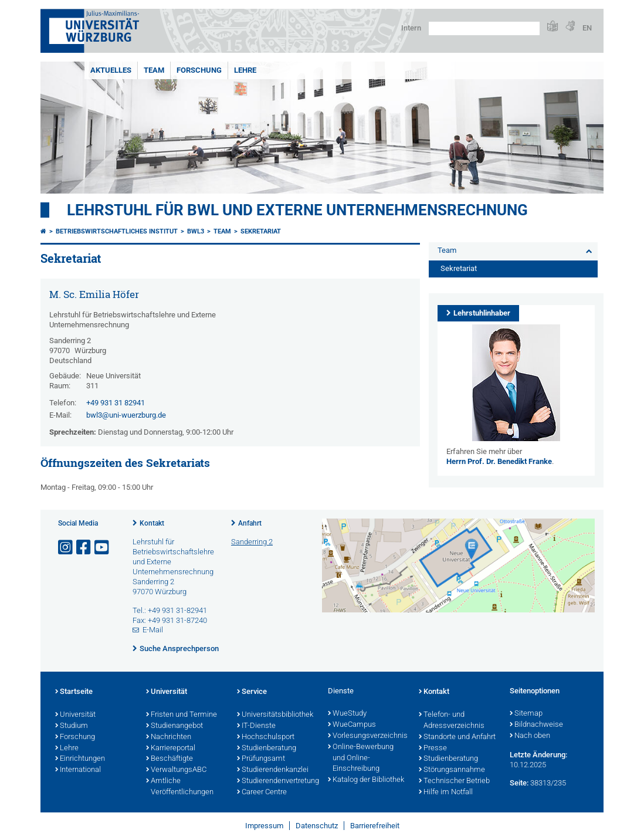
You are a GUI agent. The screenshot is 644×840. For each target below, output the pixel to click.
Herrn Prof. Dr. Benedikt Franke (499, 461)
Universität (75, 715)
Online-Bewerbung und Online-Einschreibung (361, 758)
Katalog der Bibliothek (366, 780)
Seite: (519, 783)
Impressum (264, 826)
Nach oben (530, 736)
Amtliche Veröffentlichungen (180, 787)
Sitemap (526, 714)
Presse (433, 748)
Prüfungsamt (261, 759)
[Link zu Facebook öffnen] (84, 548)
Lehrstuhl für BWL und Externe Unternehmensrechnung (297, 210)
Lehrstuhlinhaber (482, 313)
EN (587, 28)
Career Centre (262, 792)
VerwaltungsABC (176, 770)
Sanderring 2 (252, 542)
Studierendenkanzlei (273, 770)
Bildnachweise (536, 725)
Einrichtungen (80, 759)
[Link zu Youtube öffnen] (103, 548)
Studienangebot (174, 726)
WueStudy (347, 714)
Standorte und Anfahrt (457, 737)
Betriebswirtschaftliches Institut (117, 231)
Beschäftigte (170, 759)
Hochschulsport (266, 737)
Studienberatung (267, 748)
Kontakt (152, 523)
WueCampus (352, 725)
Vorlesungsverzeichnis (367, 736)
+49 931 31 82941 (116, 403)
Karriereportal (171, 748)
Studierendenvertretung (277, 781)
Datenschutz (317, 826)
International (78, 770)
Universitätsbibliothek (275, 715)
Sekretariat (261, 231)
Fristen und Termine (182, 715)
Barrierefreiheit (375, 826)
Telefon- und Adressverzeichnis (452, 721)
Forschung (199, 70)
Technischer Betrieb (454, 781)
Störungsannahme (452, 770)
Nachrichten (169, 737)
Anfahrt (250, 523)
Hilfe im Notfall (446, 792)
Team (154, 70)
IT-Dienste (256, 726)
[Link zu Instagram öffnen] (66, 548)
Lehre (245, 70)
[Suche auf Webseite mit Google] (484, 28)
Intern (411, 28)
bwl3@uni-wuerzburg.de (126, 415)
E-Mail (153, 630)
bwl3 (196, 231)
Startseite (74, 692)
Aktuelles (111, 70)
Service (252, 692)
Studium (72, 726)
